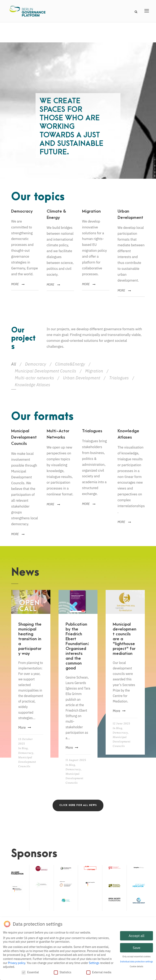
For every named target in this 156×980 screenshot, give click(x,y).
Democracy (36, 364)
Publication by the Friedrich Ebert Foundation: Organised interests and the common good (77, 646)
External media (99, 972)
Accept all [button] (136, 935)
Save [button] (136, 947)
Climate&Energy (70, 364)
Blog (25, 748)
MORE (18, 284)
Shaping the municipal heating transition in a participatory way (30, 639)
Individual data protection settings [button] (136, 961)
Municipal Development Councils (45, 371)
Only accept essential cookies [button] (137, 956)
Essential (30, 972)
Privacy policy (17, 962)
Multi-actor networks (34, 378)
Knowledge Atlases (32, 385)
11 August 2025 (76, 760)
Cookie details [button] (136, 966)
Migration (94, 371)
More (25, 727)
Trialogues (119, 378)
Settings (94, 962)
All (14, 364)
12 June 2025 (121, 723)
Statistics (63, 972)
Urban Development (82, 378)
